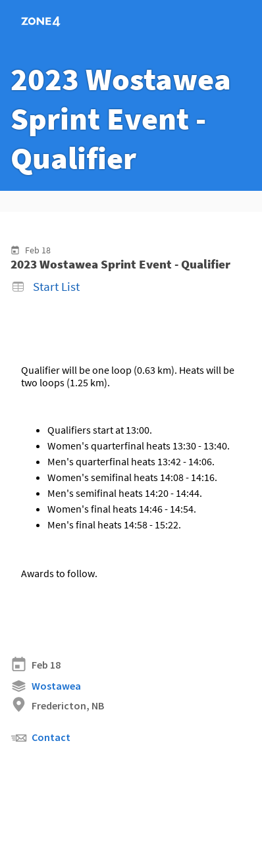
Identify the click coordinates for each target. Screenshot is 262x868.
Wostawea (46, 686)
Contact (40, 738)
